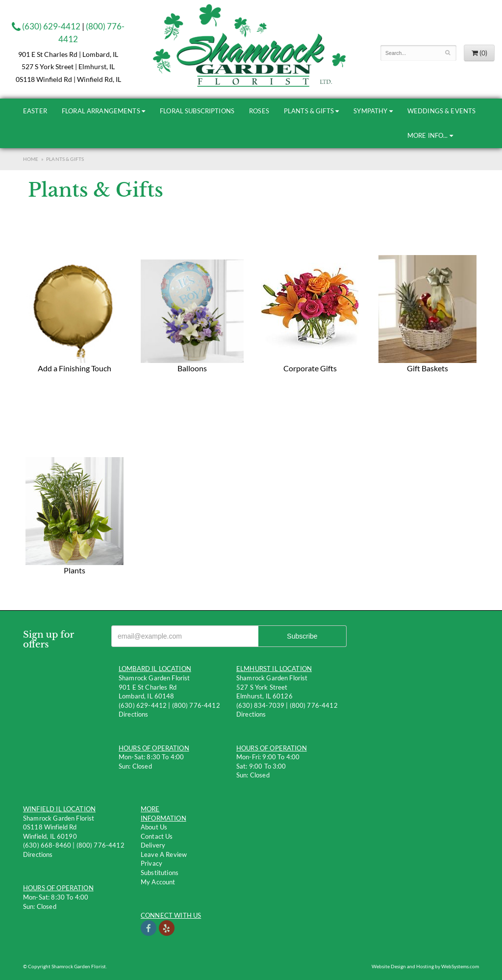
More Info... (428, 135)
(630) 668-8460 (47, 845)
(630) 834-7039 (260, 705)
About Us (154, 827)
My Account (158, 882)
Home (31, 159)
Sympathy (370, 111)
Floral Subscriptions (197, 111)
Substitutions (160, 873)
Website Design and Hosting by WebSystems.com (425, 966)
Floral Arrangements (101, 111)
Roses (259, 111)
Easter (35, 111)
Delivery (153, 845)
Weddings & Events (442, 111)
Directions (134, 714)
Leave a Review (164, 854)
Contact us (157, 836)
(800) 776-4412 (196, 705)
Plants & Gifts (309, 111)
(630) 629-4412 (46, 26)
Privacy (151, 863)
